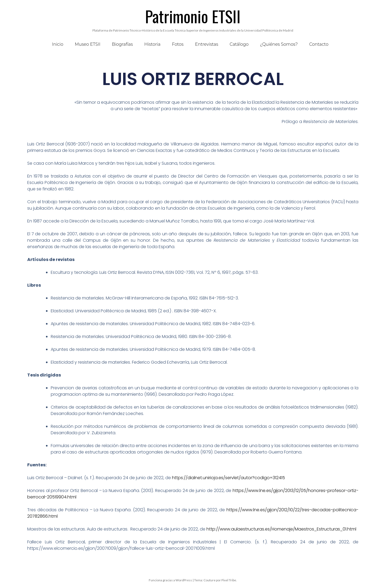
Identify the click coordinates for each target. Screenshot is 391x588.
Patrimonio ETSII (193, 16)
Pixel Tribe (229, 580)
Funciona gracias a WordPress (170, 580)
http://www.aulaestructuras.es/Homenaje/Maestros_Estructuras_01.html (281, 529)
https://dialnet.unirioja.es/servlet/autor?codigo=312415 (228, 478)
